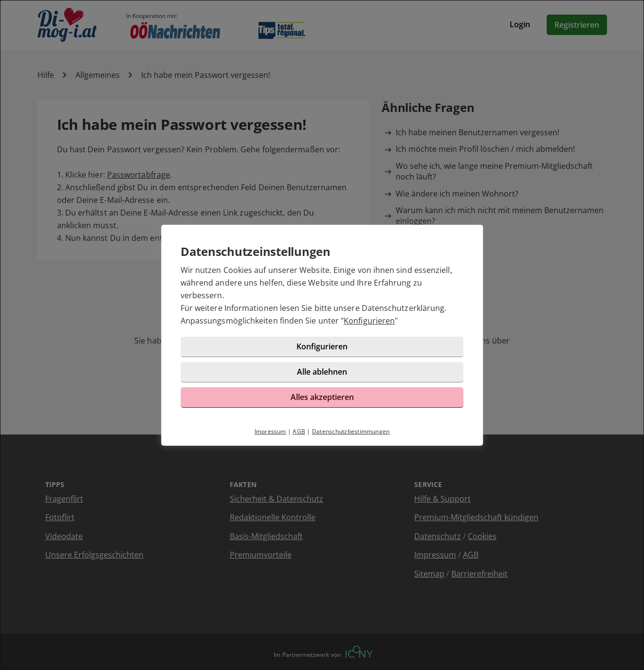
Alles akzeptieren (322, 397)
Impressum (270, 431)
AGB (299, 431)
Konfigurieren (369, 321)
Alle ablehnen (322, 372)
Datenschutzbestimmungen (351, 431)
